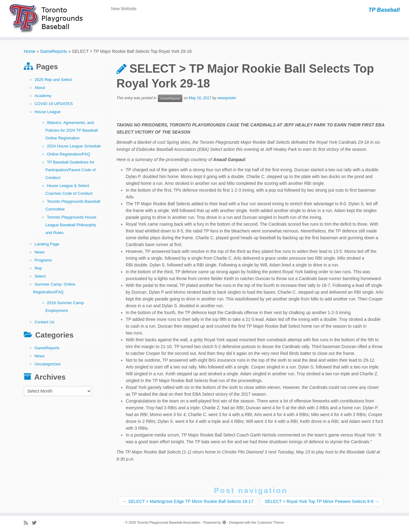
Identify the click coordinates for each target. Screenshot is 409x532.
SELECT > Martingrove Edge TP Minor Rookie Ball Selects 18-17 (188, 501)
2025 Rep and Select (53, 80)
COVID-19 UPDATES (54, 104)
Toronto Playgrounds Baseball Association (169, 522)
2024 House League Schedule (74, 146)
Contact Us (44, 322)
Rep (38, 268)
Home (30, 51)
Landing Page (47, 244)
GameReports (54, 51)
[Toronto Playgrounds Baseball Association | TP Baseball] (47, 19)
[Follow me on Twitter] (36, 523)
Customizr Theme (270, 522)
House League (48, 112)
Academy (43, 96)
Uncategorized (48, 364)
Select (40, 276)
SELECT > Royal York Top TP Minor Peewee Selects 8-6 (322, 501)
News (40, 252)
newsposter (227, 98)
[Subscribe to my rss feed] (28, 523)
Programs (43, 260)
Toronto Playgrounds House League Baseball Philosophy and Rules (71, 225)
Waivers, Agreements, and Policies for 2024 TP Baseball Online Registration (72, 130)
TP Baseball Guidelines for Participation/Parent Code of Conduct (71, 170)
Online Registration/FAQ (69, 154)
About (40, 88)
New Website (124, 9)
